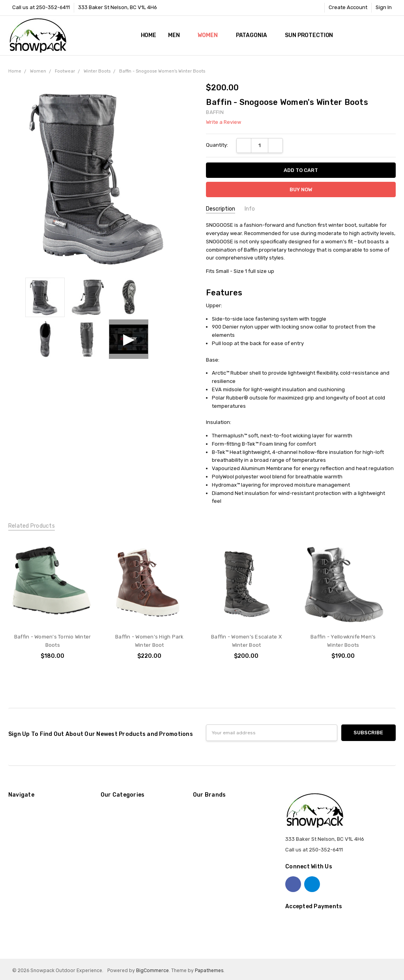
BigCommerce (152, 971)
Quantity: (217, 145)
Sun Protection (309, 35)
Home (149, 35)
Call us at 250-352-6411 (41, 7)
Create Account (348, 7)
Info (250, 209)
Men (177, 35)
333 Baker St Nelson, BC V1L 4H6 (118, 7)
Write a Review (224, 122)
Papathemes (209, 971)
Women (211, 35)
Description (221, 209)
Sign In (384, 7)
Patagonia (255, 35)
